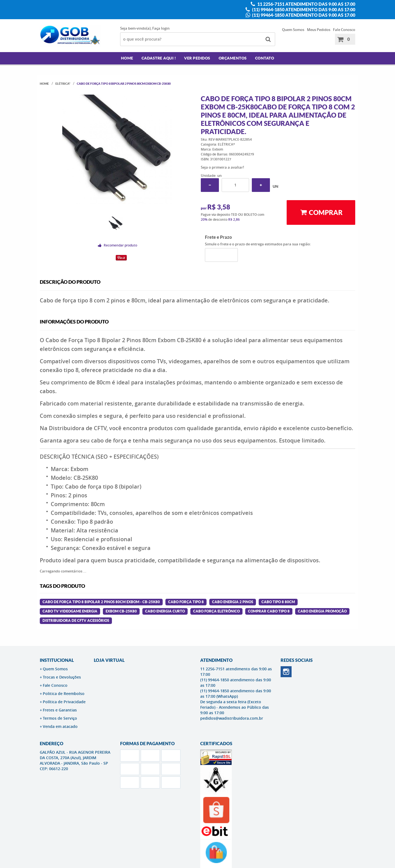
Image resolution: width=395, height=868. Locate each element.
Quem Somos (293, 30)
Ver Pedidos (197, 58)
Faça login (161, 28)
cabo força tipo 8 (186, 602)
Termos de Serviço (60, 718)
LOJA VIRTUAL (109, 660)
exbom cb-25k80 (121, 611)
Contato (265, 58)
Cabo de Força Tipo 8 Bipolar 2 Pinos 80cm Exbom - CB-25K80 (101, 602)
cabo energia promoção (322, 611)
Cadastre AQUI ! (159, 58)
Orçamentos (233, 58)
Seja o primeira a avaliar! (222, 167)
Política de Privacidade (64, 702)
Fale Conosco (344, 30)
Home (127, 58)
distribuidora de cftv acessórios (76, 621)
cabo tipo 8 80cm (278, 602)
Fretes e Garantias (60, 710)
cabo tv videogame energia (70, 611)
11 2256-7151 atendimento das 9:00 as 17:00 (306, 4)
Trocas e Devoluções (62, 677)
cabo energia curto (165, 611)
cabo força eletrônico (216, 611)
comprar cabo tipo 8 (269, 611)
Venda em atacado (60, 726)
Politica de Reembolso (64, 693)
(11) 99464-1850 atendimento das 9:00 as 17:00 (303, 10)
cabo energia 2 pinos (233, 602)
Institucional (57, 660)
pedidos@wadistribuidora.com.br (232, 718)
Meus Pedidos (319, 30)
